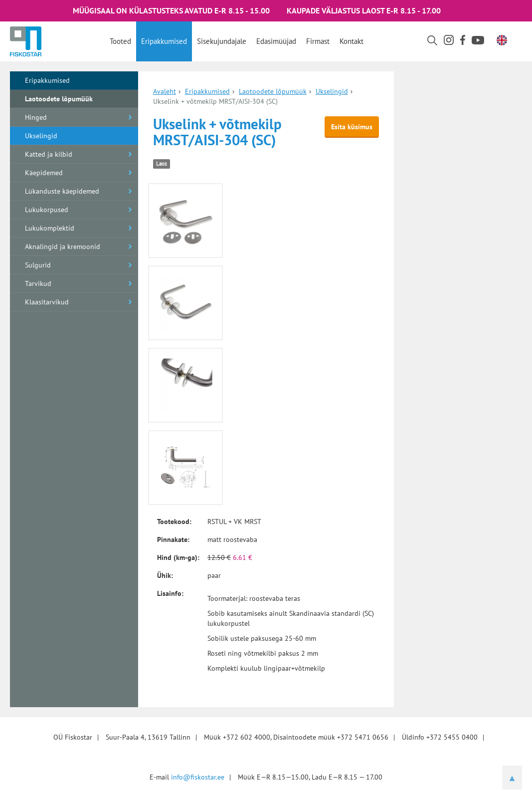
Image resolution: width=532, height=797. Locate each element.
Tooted (120, 41)
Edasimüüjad (276, 41)
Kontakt (352, 41)
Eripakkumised (164, 41)
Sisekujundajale (222, 41)
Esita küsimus (352, 127)
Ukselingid (41, 136)
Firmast (318, 41)
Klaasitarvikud (47, 302)
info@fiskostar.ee (198, 777)
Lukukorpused (47, 210)
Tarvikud (38, 283)
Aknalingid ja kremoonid (63, 247)
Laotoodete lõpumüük (59, 99)
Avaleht (165, 91)
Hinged (36, 117)
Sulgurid (38, 265)
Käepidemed (44, 173)
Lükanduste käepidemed (62, 191)
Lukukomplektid (50, 228)
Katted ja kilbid (49, 154)
